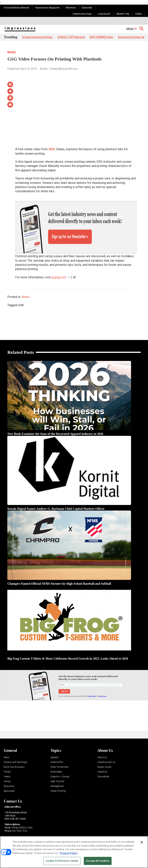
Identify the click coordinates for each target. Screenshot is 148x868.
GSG (52, 149)
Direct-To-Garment (60, 754)
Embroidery (56, 759)
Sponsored (9, 778)
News (12, 52)
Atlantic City (123, 14)
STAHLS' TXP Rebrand (71, 37)
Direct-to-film (57, 749)
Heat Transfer (57, 768)
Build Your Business (14, 754)
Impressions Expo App (132, 37)
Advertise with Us (106, 749)
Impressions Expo (82, 14)
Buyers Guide (104, 754)
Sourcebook (103, 763)
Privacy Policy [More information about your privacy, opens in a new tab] (69, 853)
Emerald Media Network (16, 8)
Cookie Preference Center (62, 861)
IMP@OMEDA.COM (22, 814)
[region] (74, 852)
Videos (7, 763)
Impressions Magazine (47, 8)
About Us (102, 744)
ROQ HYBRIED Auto (101, 37)
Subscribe (87, 8)
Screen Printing (58, 778)
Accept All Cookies (98, 861)
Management (57, 773)
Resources (9, 773)
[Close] (142, 842)
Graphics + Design (60, 763)
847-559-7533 (20, 817)
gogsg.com (59, 264)
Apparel (54, 744)
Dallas (139, 14)
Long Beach (104, 14)
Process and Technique (15, 749)
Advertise (71, 8)
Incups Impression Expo (37, 37)
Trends (7, 759)
